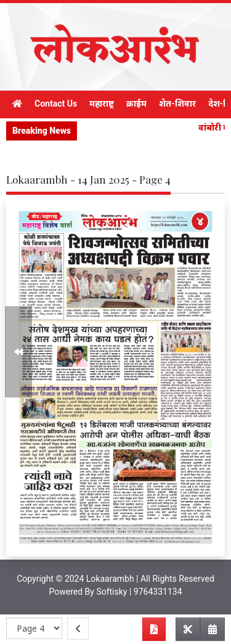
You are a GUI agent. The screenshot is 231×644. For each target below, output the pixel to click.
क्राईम (136, 104)
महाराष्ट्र (102, 104)
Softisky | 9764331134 (139, 592)
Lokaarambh (110, 579)
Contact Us (56, 104)
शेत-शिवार (177, 104)
